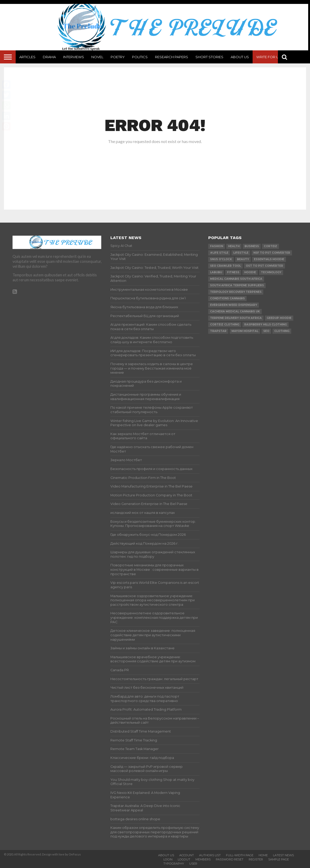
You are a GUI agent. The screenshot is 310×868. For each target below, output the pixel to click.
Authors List (210, 855)
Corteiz (270, 246)
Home (263, 855)
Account (187, 855)
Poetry (118, 57)
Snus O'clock (221, 259)
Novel (97, 57)
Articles (27, 57)
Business (252, 246)
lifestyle (241, 253)
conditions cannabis (227, 298)
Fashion (217, 246)
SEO (266, 331)
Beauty (243, 259)
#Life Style (219, 253)
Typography (174, 864)
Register (256, 859)
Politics (140, 57)
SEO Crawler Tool (225, 266)
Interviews (74, 57)
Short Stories (209, 57)
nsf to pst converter (272, 253)
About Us (240, 57)
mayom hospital (245, 331)
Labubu (216, 272)
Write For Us (269, 57)
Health (234, 246)
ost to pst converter (264, 266)
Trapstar (218, 331)
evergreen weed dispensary (234, 305)
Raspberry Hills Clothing (266, 325)
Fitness (233, 272)
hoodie (250, 272)
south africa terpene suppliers (237, 285)
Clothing (282, 331)
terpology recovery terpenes (236, 292)
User (193, 864)
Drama (49, 57)
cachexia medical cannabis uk (235, 311)
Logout (184, 859)
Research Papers (172, 57)
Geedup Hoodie (279, 318)
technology (271, 272)
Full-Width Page (240, 855)
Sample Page (279, 859)
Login (168, 859)
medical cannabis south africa (236, 279)
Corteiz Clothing (225, 325)
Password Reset (230, 859)
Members (203, 859)
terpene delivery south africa (236, 318)
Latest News (283, 855)
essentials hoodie (269, 259)
